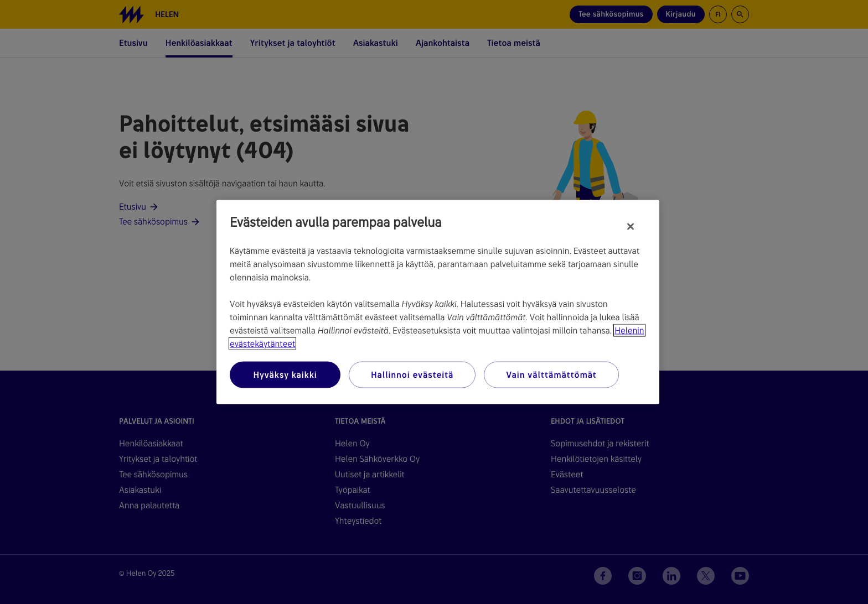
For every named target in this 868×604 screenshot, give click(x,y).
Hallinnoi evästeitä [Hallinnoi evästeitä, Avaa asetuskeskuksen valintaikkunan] (412, 375)
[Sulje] (631, 227)
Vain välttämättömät (551, 375)
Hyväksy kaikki (285, 375)
